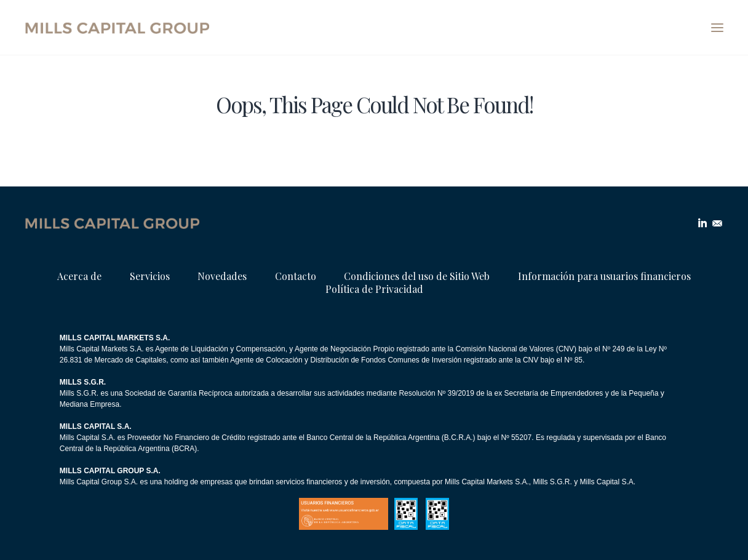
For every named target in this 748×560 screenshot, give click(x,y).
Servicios (150, 276)
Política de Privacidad (374, 289)
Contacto (296, 276)
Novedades (222, 276)
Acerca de (79, 276)
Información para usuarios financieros (604, 276)
